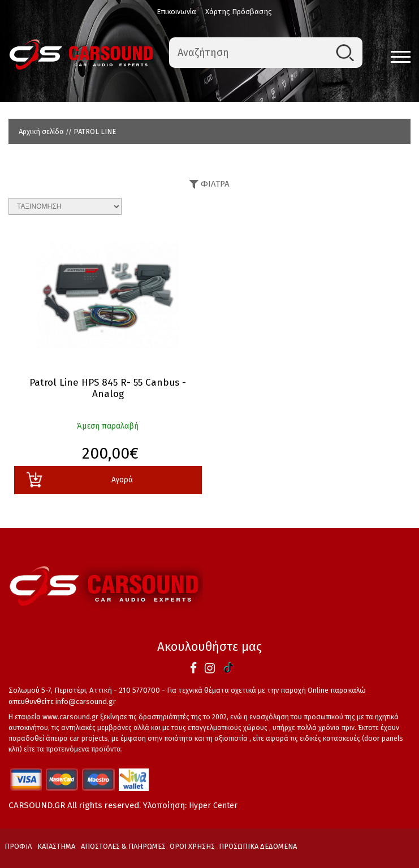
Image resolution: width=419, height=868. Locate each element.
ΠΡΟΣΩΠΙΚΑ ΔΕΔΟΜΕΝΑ (258, 846)
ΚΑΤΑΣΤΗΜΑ (56, 846)
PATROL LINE (95, 131)
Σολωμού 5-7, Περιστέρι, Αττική (60, 690)
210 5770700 (139, 690)
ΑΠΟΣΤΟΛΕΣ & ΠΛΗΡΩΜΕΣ (123, 846)
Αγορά (79, 480)
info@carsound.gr (86, 701)
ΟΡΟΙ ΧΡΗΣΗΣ (192, 846)
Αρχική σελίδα (41, 131)
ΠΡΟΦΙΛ (18, 846)
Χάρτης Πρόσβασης (239, 12)
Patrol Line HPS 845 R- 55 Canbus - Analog (108, 388)
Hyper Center (213, 806)
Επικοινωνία (176, 12)
